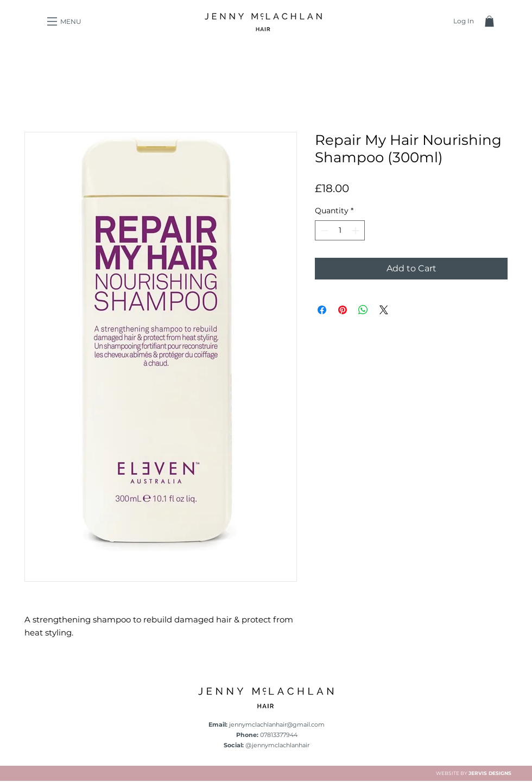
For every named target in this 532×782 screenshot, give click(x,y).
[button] (52, 21)
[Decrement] (323, 230)
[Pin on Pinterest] (343, 310)
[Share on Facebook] (322, 310)
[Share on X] (384, 310)
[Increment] (356, 230)
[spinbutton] (340, 230)
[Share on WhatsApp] (363, 310)
